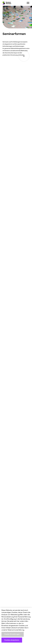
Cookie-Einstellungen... (13, 634)
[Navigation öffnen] (28, 3)
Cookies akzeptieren (12, 640)
